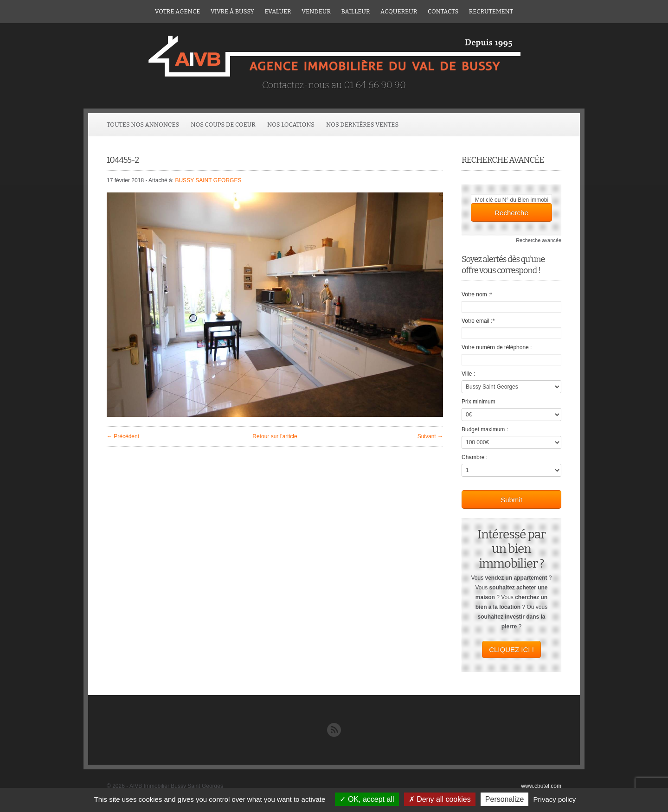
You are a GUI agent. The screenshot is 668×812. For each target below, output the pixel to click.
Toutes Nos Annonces (143, 125)
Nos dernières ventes (362, 125)
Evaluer (278, 11)
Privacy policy (555, 799)
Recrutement (491, 11)
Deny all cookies (440, 799)
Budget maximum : (485, 429)
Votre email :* (478, 321)
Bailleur (356, 11)
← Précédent (123, 436)
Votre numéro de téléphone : (497, 347)
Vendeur (316, 11)
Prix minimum (479, 402)
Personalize (505, 799)
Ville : (468, 374)
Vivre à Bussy (232, 11)
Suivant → (430, 436)
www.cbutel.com (541, 786)
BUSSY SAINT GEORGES (208, 180)
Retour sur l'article (275, 436)
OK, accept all (367, 799)
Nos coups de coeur (223, 125)
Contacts (443, 11)
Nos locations (291, 125)
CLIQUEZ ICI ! (511, 649)
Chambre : (475, 457)
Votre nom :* (477, 294)
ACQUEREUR (399, 11)
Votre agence (178, 11)
